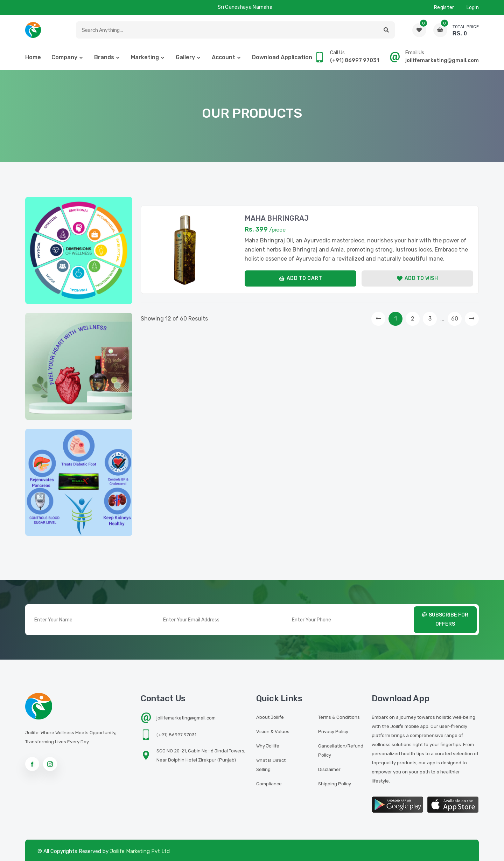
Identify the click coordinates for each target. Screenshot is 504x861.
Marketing (145, 57)
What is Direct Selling (271, 765)
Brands (104, 57)
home (33, 57)
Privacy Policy (333, 732)
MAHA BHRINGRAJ (277, 218)
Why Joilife (268, 746)
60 (455, 319)
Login (473, 8)
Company (64, 57)
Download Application (282, 57)
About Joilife (270, 717)
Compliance (269, 784)
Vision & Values (273, 732)
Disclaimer (329, 769)
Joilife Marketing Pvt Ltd (140, 851)
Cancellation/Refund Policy (341, 750)
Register (444, 8)
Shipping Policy (335, 784)
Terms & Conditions (339, 717)
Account (223, 57)
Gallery (185, 57)
